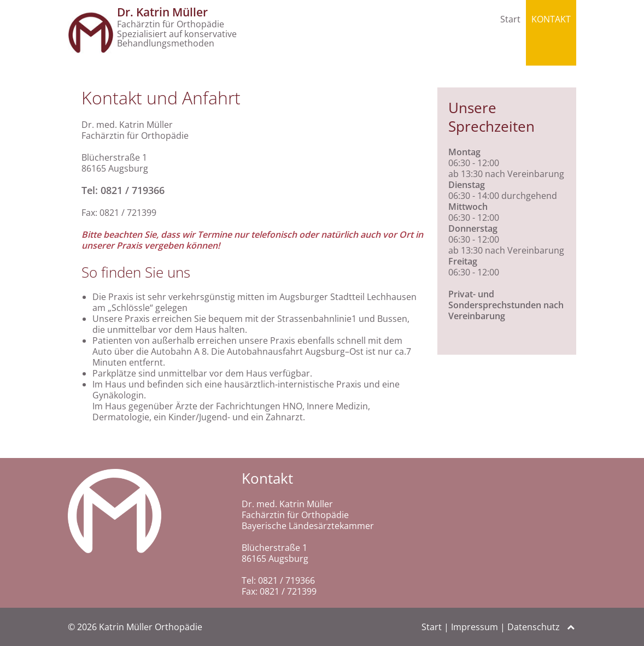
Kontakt (551, 19)
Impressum (475, 627)
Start (510, 19)
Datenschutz (534, 627)
